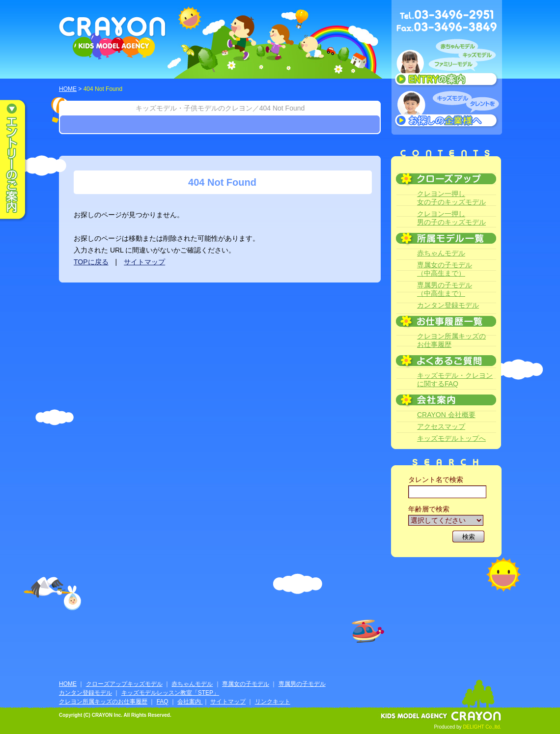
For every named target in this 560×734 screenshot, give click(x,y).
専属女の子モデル (246, 684)
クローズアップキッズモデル (124, 684)
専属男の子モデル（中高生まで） (445, 289)
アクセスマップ (441, 426)
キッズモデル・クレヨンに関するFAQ (455, 380)
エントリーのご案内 (20, 160)
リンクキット (273, 702)
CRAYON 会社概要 (446, 415)
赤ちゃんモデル (441, 253)
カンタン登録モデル (448, 305)
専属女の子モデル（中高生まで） (445, 269)
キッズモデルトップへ (451, 438)
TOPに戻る (91, 262)
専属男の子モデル (302, 684)
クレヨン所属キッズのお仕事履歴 (451, 340)
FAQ (163, 702)
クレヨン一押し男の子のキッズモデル (451, 218)
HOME (68, 89)
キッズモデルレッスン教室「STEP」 (170, 693)
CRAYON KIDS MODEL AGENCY (113, 38)
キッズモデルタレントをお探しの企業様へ (447, 110)
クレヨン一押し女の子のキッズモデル (451, 198)
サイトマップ (144, 262)
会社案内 (190, 702)
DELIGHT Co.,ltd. (482, 727)
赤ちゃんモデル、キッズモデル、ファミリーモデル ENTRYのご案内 (447, 65)
